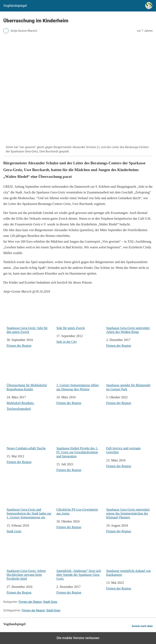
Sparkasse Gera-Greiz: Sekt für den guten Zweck (30, 316)
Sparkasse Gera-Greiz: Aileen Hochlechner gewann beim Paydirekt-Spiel (30, 561)
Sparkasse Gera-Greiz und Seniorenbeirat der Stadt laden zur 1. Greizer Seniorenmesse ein (30, 499)
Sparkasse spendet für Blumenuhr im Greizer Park (129, 373)
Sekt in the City (67, 342)
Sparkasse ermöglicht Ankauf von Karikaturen (129, 559)
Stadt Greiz (14, 531)
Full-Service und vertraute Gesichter (129, 436)
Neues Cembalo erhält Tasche (30, 434)
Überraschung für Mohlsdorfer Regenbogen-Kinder (30, 373)
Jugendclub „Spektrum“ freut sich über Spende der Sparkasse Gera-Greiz (80, 561)
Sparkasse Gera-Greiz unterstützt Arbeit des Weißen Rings (129, 316)
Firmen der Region (19, 346)
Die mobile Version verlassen (78, 638)
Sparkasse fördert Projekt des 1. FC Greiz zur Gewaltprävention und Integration (80, 438)
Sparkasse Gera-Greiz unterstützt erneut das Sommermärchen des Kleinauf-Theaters (129, 499)
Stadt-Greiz (53, 610)
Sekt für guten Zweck (80, 314)
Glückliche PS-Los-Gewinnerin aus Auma (80, 497)
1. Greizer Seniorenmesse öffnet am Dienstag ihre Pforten (80, 373)
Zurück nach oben (142, 626)
